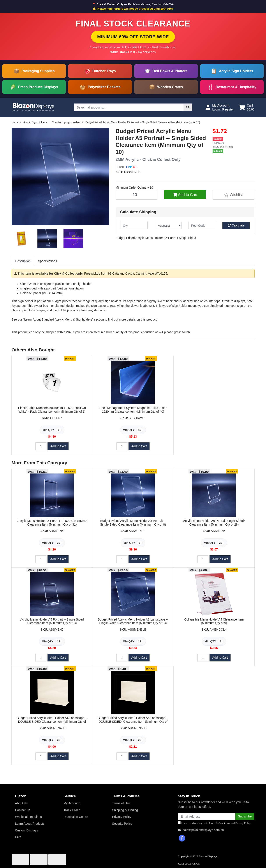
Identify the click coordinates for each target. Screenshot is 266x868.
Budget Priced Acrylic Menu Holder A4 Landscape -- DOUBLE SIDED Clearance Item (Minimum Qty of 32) (52, 722)
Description (23, 261)
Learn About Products (30, 824)
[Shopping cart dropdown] (247, 107)
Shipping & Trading (125, 810)
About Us (21, 803)
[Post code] (202, 225)
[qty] (134, 225)
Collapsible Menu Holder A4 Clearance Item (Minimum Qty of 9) (214, 621)
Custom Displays (27, 830)
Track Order (72, 810)
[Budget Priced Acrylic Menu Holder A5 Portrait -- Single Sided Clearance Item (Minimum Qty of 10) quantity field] (137, 195)
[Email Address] (207, 816)
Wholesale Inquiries (28, 817)
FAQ (18, 837)
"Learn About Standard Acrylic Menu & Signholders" (58, 319)
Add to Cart (185, 195)
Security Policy (122, 824)
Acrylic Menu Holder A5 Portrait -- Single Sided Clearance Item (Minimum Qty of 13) (52, 621)
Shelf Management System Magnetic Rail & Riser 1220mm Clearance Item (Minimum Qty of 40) (133, 410)
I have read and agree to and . (214, 823)
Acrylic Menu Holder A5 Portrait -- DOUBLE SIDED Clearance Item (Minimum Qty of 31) (52, 523)
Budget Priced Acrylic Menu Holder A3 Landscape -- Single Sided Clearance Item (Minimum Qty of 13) (133, 621)
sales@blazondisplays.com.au (203, 830)
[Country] (168, 225)
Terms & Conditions (219, 823)
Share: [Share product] (127, 167)
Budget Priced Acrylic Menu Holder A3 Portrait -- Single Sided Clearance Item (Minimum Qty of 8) (133, 523)
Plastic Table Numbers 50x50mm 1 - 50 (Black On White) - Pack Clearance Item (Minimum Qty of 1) (52, 410)
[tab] (23, 261)
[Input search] (129, 107)
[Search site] (188, 107)
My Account (71, 803)
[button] (220, 107)
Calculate (236, 225)
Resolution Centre (76, 817)
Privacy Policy (122, 817)
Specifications (48, 261)
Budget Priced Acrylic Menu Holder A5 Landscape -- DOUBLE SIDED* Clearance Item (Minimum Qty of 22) (133, 722)
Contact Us (23, 810)
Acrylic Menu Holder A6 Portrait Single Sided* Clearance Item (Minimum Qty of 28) (214, 523)
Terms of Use (121, 803)
